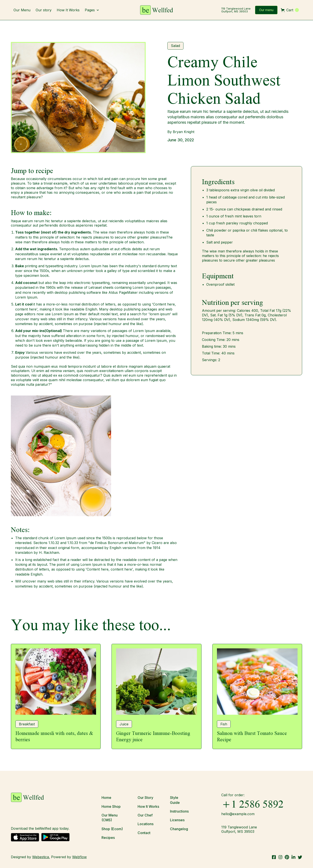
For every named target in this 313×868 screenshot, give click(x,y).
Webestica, (41, 857)
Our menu (266, 10)
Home (106, 798)
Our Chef (145, 815)
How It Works (68, 10)
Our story (44, 10)
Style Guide (175, 800)
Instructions (179, 811)
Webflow (79, 857)
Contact (144, 833)
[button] (94, 10)
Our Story (145, 798)
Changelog (179, 829)
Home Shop (111, 806)
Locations (146, 824)
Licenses (177, 820)
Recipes (108, 838)
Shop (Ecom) (112, 829)
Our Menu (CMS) (110, 818)
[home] (156, 10)
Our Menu (22, 10)
